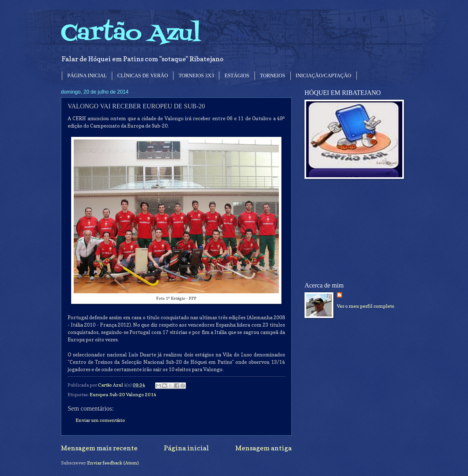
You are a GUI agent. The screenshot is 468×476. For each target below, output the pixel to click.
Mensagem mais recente (99, 448)
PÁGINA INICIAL (87, 75)
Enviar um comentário (100, 420)
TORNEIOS (273, 75)
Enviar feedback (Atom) (113, 463)
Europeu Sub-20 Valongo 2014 (123, 394)
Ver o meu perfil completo (366, 306)
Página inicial (186, 448)
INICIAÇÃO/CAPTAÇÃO (324, 75)
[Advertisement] (353, 230)
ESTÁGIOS (237, 75)
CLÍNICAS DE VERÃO (143, 75)
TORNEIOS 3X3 (196, 75)
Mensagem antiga (263, 448)
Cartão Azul (131, 34)
